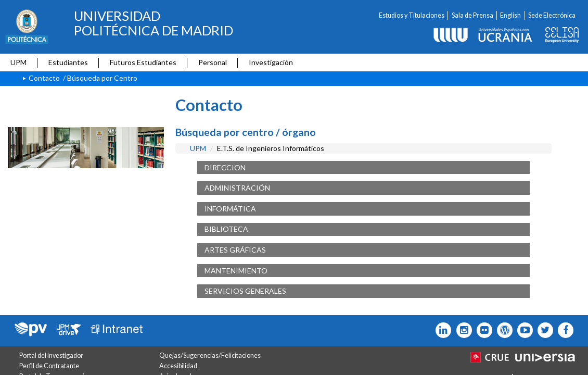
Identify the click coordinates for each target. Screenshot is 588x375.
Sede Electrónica (552, 15)
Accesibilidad (178, 366)
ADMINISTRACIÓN (237, 188)
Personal (213, 62)
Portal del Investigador (51, 355)
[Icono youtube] (523, 330)
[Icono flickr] (543, 330)
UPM (18, 62)
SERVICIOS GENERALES (245, 291)
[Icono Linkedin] (441, 330)
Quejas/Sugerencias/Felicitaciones (210, 355)
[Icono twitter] (482, 330)
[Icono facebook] (563, 330)
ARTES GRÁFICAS (235, 250)
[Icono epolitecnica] (502, 330)
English (510, 15)
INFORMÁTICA (230, 209)
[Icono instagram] (461, 330)
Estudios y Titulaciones (412, 15)
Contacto (44, 78)
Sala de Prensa (472, 15)
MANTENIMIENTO (236, 271)
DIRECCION (225, 167)
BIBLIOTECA (226, 229)
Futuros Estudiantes (143, 62)
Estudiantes (68, 62)
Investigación (271, 62)
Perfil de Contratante (49, 366)
